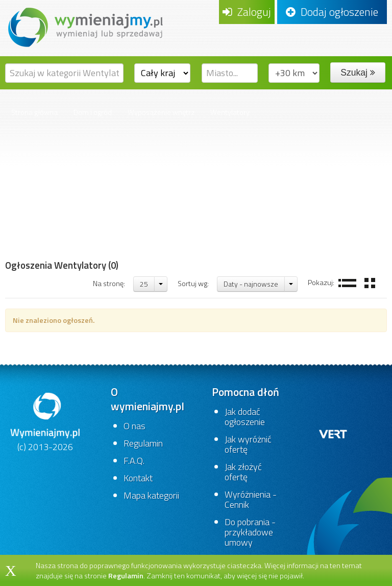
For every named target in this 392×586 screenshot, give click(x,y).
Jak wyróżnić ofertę (248, 444)
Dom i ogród (93, 112)
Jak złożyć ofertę (243, 472)
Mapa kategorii (151, 495)
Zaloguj (247, 12)
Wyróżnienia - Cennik (251, 499)
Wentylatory (230, 112)
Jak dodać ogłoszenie (245, 417)
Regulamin (143, 443)
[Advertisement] (62, 199)
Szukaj (358, 73)
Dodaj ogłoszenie (332, 12)
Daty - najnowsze (251, 284)
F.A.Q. (134, 461)
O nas (134, 426)
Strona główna (34, 112)
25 (144, 284)
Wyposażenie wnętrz (161, 112)
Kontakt (138, 478)
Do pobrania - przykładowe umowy (250, 532)
